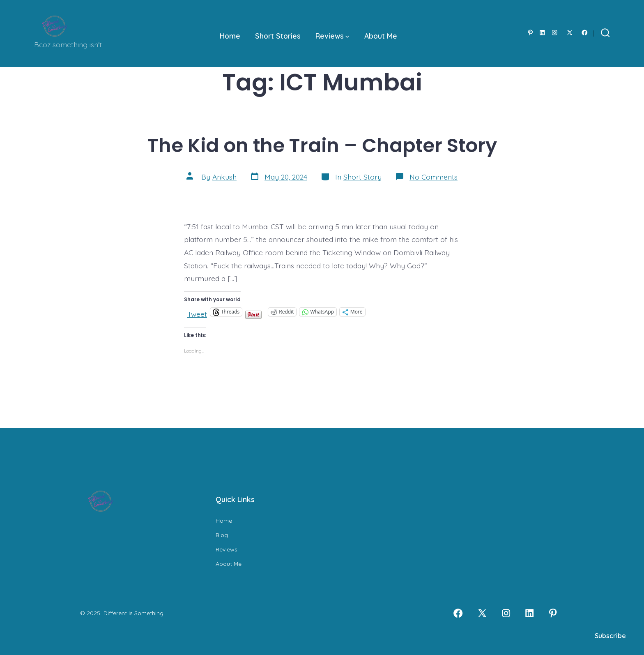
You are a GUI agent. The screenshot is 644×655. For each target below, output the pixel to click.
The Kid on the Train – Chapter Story (322, 145)
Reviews (332, 36)
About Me (381, 36)
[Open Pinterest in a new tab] (530, 33)
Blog (222, 535)
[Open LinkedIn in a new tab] (542, 33)
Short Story (362, 177)
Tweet (197, 312)
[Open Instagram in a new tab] (555, 33)
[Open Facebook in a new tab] (585, 33)
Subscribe (610, 636)
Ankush (224, 177)
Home (230, 36)
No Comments (434, 177)
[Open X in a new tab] (570, 33)
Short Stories (278, 36)
